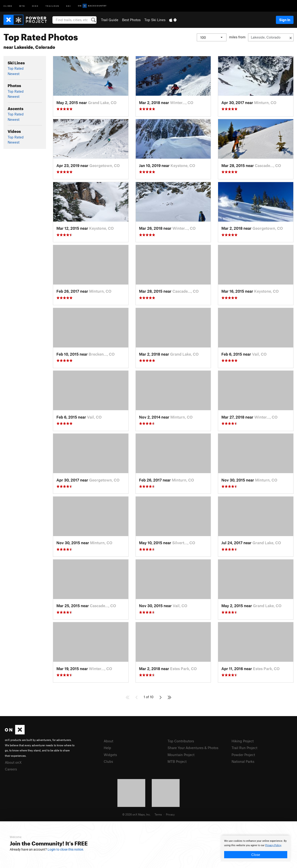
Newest (14, 74)
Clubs (108, 761)
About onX (13, 762)
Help (107, 748)
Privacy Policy (273, 845)
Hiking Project (243, 741)
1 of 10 (148, 697)
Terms (158, 814)
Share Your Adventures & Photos (193, 748)
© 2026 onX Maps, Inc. (136, 814)
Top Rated (16, 68)
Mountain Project (181, 755)
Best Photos (131, 20)
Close (256, 855)
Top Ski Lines (155, 20)
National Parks (243, 761)
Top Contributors (181, 741)
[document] (256, 848)
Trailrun (52, 6)
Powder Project (243, 755)
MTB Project (177, 761)
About (108, 741)
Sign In (285, 20)
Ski (69, 6)
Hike (35, 6)
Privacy (170, 814)
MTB (22, 6)
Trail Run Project (244, 748)
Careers (11, 769)
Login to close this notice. (66, 849)
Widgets (110, 755)
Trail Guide (110, 20)
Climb (8, 6)
